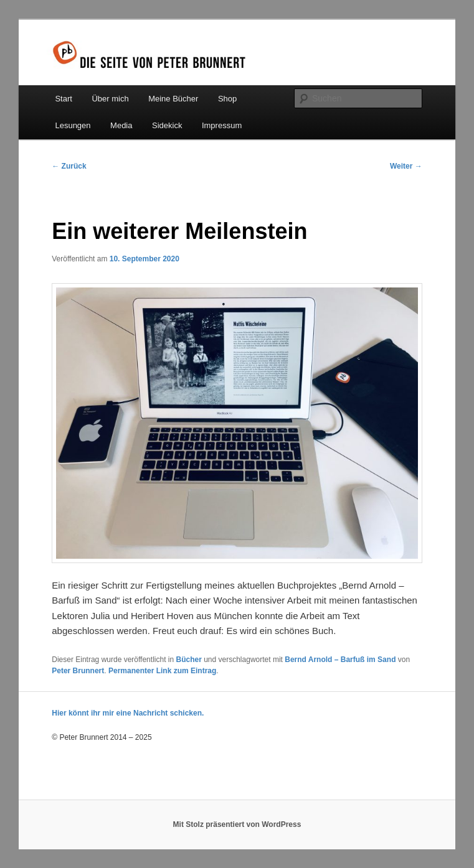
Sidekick (167, 125)
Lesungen (73, 125)
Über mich (110, 99)
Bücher (188, 660)
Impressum (222, 125)
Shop (227, 99)
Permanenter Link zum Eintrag (162, 671)
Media (121, 125)
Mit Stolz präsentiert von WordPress (237, 824)
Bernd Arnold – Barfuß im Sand (340, 660)
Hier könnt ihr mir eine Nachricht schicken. (128, 713)
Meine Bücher (173, 99)
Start (63, 99)
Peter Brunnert (78, 671)
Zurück (69, 166)
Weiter (406, 166)
